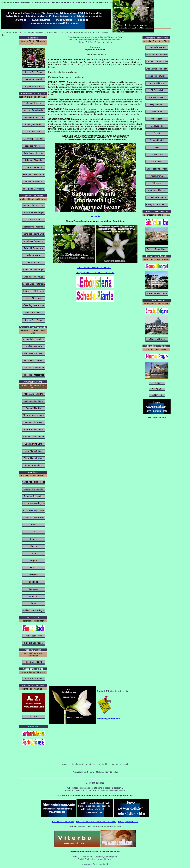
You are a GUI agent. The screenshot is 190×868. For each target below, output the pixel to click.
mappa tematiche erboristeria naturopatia (95, 273)
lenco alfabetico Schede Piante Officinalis (96, 821)
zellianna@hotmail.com (109, 719)
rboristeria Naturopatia (63, 821)
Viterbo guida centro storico (84, 852)
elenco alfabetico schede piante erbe (94, 267)
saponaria (95, 216)
